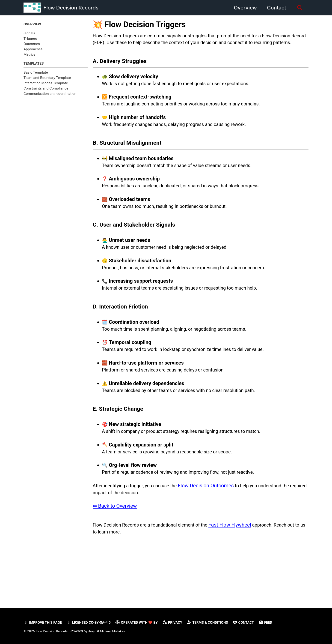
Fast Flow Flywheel (242, 567)
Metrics (30, 55)
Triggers (30, 39)
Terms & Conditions (223, 622)
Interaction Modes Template (46, 84)
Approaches (33, 50)
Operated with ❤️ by (147, 622)
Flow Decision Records (71, 8)
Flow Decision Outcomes (215, 526)
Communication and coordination (50, 95)
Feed (285, 622)
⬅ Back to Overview (115, 548)
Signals (29, 34)
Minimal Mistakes (118, 631)
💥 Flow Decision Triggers (139, 24)
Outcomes (32, 45)
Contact (275, 8)
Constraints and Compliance (46, 90)
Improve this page (44, 622)
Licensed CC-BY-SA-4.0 (94, 622)
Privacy (185, 622)
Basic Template (36, 74)
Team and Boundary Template (47, 79)
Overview (243, 8)
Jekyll (96, 631)
